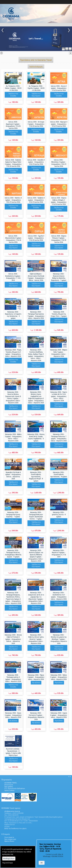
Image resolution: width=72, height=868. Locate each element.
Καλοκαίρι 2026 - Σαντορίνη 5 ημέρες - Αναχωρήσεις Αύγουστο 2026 (36, 716)
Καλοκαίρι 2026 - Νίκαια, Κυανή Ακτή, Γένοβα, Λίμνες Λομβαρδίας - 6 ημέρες (36, 437)
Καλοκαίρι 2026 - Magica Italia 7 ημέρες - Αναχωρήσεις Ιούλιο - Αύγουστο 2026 (59, 353)
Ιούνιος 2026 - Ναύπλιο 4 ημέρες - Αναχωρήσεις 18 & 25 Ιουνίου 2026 (13, 200)
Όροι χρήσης (9, 787)
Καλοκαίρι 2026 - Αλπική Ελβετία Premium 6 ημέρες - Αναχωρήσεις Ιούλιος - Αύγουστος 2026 (13, 639)
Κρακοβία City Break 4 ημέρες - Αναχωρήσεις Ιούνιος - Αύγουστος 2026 (13, 476)
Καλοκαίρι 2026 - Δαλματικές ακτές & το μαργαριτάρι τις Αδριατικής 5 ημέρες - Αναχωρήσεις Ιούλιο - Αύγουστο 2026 (36, 598)
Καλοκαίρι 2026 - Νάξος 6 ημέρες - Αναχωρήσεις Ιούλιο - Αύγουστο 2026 (59, 677)
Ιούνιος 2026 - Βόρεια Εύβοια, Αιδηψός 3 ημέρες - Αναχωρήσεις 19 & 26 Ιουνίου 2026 (59, 201)
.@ (12, 811)
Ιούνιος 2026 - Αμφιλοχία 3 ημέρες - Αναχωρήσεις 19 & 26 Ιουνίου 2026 (13, 125)
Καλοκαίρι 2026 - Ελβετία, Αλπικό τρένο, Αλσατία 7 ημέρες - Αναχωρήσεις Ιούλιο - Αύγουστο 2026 (36, 639)
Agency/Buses (9, 841)
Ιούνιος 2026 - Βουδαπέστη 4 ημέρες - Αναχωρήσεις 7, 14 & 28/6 (13, 277)
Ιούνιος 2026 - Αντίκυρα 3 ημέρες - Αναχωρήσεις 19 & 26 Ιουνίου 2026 (36, 124)
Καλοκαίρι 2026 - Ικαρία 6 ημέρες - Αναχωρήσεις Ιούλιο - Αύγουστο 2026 (59, 715)
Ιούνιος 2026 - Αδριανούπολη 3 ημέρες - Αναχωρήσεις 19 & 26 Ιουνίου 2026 (13, 239)
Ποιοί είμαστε (9, 837)
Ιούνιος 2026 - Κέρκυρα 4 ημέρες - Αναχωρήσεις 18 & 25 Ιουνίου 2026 (59, 124)
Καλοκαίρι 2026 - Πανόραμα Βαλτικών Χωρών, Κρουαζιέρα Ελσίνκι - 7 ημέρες (36, 516)
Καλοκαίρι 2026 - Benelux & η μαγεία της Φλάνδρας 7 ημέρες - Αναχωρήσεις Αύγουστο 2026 (59, 639)
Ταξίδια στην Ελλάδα (13, 95)
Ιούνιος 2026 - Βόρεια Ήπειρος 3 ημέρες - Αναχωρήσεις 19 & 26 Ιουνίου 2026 (59, 239)
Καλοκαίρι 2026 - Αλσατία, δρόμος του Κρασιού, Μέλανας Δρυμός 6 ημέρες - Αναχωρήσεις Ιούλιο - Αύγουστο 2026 (36, 556)
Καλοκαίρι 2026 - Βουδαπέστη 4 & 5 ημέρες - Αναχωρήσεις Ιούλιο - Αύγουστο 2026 (59, 596)
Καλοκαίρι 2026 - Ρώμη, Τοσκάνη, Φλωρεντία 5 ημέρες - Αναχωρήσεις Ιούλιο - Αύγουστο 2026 (13, 353)
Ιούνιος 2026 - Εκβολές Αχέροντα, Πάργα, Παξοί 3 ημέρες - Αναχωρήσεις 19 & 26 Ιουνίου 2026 (13, 163)
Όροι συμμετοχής (10, 839)
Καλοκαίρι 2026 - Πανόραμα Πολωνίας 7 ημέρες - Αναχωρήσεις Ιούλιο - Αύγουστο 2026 (59, 437)
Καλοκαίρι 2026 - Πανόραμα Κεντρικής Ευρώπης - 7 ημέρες (13, 514)
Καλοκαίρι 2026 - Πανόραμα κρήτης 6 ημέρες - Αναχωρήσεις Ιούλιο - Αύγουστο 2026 (13, 678)
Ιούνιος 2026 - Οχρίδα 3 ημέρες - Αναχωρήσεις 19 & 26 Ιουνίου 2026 (36, 238)
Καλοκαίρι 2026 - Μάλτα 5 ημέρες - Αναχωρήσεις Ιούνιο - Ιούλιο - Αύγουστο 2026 (13, 437)
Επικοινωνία (9, 785)
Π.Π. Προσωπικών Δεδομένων (15, 788)
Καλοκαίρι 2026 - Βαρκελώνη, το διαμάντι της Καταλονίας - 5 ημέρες (13, 315)
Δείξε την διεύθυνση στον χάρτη (15, 828)
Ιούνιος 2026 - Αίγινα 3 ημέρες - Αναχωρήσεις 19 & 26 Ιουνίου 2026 (59, 88)
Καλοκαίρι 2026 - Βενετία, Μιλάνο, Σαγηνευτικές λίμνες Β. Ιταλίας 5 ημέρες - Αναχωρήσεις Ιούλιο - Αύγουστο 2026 (13, 397)
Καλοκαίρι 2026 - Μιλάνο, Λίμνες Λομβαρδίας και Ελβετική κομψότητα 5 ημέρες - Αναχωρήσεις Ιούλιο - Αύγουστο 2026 (36, 397)
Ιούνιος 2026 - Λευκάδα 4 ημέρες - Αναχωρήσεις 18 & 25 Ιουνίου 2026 (36, 162)
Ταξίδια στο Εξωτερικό (36, 95)
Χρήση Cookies (9, 790)
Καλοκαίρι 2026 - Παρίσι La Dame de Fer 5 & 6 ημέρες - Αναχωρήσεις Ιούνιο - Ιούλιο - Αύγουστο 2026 (59, 396)
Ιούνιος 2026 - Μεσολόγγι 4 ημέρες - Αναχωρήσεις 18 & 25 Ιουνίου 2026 (59, 163)
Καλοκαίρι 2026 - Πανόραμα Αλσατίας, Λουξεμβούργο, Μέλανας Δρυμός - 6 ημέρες (13, 554)
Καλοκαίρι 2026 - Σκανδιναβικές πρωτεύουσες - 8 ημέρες (59, 474)
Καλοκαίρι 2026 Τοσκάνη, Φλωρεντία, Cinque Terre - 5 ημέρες (59, 314)
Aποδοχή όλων (9, 859)
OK (42, 863)
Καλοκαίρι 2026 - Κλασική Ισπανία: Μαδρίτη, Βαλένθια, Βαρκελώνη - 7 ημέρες (59, 277)
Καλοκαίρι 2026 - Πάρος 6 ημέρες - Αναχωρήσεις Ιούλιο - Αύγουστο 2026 (36, 677)
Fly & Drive (36, 683)
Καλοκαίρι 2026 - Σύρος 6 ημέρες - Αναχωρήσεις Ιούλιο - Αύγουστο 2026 (13, 715)
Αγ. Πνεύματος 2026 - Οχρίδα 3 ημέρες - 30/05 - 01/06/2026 (36, 88)
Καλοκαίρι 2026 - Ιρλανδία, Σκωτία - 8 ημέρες (59, 514)
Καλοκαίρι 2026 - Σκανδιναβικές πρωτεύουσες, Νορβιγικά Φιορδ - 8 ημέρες (36, 477)
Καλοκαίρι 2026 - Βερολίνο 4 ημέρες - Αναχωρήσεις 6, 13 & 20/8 (59, 554)
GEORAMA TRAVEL (11, 783)
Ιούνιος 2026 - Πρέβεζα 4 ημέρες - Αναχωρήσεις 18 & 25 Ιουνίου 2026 (36, 200)
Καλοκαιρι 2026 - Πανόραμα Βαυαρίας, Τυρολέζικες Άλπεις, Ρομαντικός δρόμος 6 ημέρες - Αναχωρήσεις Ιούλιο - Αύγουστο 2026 (13, 598)
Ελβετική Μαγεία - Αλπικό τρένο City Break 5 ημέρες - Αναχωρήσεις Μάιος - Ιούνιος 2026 (36, 277)
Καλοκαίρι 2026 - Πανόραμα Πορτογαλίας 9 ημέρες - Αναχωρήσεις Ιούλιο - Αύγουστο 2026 (36, 315)
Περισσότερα (7, 863)
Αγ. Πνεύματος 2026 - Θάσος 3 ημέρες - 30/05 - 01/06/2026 (13, 88)
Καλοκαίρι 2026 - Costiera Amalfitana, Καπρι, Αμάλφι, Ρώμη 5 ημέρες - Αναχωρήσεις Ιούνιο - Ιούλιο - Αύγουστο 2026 (36, 355)
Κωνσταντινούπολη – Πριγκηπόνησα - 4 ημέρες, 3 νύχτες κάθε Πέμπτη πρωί (13, 752)
